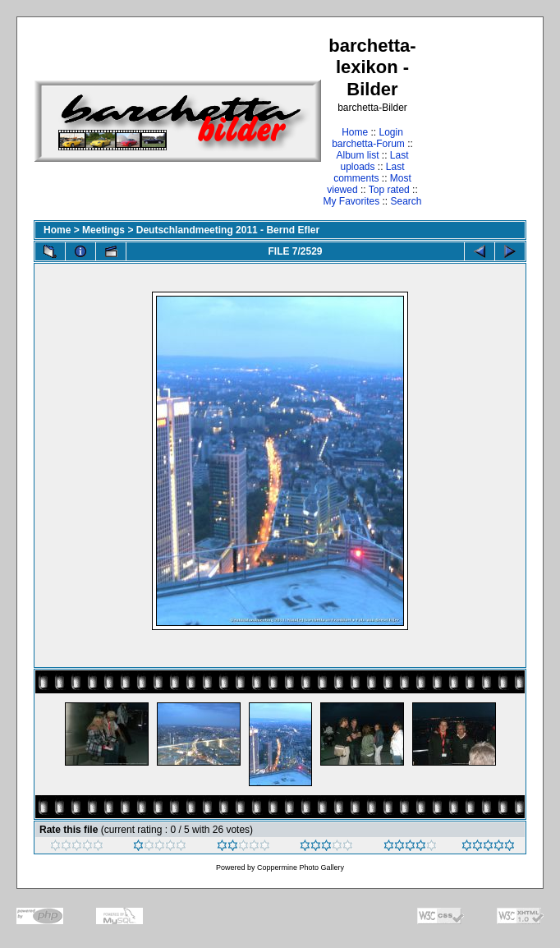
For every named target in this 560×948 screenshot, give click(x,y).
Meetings (103, 230)
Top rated (389, 190)
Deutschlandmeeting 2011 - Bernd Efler (228, 230)
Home (355, 132)
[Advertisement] (475, 120)
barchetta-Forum (368, 144)
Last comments (369, 173)
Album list (357, 155)
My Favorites (351, 201)
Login (390, 132)
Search (406, 201)
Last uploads (374, 161)
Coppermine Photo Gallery (301, 867)
